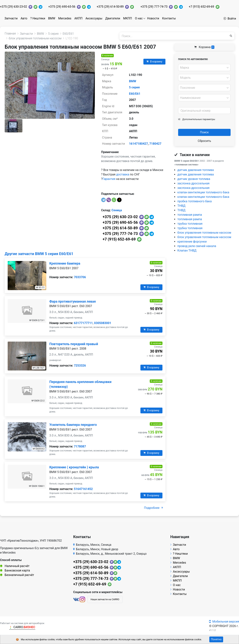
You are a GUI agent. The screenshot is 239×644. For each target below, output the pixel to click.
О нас (139, 18)
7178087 (80, 446)
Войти (230, 19)
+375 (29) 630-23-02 (14, 7)
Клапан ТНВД (187, 250)
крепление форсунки (192, 242)
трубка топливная (190, 224)
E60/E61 (135, 94)
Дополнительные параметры (197, 119)
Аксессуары (94, 18)
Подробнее (153, 508)
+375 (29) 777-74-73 (154, 7)
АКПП (78, 18)
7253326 (80, 366)
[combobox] (204, 67)
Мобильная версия (224, 622)
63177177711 (83, 323)
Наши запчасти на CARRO (105, 599)
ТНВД (181, 206)
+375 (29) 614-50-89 (110, 7)
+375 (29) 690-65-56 (62, 7)
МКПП (128, 18)
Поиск (204, 132)
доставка (123, 174)
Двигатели (113, 18)
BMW (52, 18)
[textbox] (203, 68)
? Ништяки (38, 18)
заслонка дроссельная (193, 183)
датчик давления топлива (196, 170)
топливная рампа (190, 215)
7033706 (80, 277)
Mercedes (65, 18)
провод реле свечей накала (197, 246)
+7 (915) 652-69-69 (201, 7)
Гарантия (109, 179)
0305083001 (103, 323)
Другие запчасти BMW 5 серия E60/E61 (39, 254)
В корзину (154, 62)
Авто (24, 18)
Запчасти (11, 18)
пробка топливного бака (195, 201)
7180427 (155, 144)
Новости (153, 18)
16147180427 (138, 144)
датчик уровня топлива (194, 179)
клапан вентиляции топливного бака (203, 192)
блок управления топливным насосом (204, 233)
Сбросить (204, 141)
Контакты (169, 18)
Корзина (204, 47)
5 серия (134, 87)
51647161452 (83, 489)
